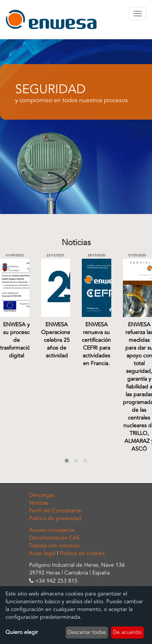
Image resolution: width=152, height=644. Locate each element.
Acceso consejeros (52, 530)
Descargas (42, 495)
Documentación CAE (54, 538)
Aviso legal (42, 553)
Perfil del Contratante (55, 511)
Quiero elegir (22, 632)
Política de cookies (82, 553)
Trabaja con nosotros (54, 546)
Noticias (39, 503)
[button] (67, 461)
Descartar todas (87, 632)
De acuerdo (127, 632)
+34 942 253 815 (56, 581)
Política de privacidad (55, 518)
